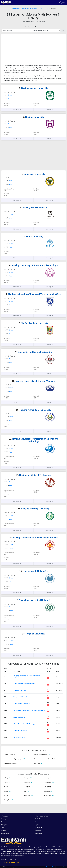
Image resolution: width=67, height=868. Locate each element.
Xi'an (3, 828)
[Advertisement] (33, 50)
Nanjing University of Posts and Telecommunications (34, 294)
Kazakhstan (39, 833)
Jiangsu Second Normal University (34, 352)
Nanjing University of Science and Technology (33, 265)
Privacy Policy (61, 867)
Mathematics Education (30, 9)
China (47, 9)
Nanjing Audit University (33, 571)
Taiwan (37, 822)
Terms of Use (51, 867)
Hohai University (33, 236)
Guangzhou (5, 833)
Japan (37, 825)
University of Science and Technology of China (29, 710)
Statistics (17, 109)
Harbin (4, 831)
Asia (41, 9)
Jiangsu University (20, 690)
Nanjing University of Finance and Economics (33, 538)
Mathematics (16, 9)
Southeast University (33, 174)
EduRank (42, 22)
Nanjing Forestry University (34, 509)
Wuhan (4, 822)
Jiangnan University (20, 730)
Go (63, 30)
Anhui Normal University (22, 704)
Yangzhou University (21, 697)
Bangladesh (39, 831)
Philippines (38, 828)
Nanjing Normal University (34, 88)
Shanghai (4, 825)
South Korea (39, 819)
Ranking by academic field (33, 27)
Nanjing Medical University (33, 323)
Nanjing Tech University (33, 207)
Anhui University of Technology (24, 683)
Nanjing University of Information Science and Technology (33, 440)
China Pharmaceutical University (34, 600)
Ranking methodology (10, 862)
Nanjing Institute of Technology (33, 475)
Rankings (50, 109)
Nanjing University (33, 117)
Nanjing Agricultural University (33, 410)
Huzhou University (20, 737)
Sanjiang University (33, 634)
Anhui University (19, 717)
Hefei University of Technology (24, 724)
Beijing (4, 819)
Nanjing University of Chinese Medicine (34, 381)
